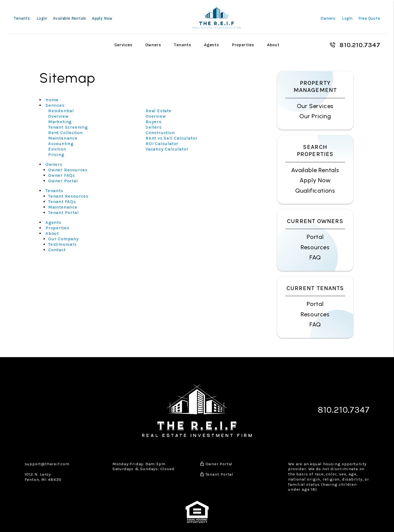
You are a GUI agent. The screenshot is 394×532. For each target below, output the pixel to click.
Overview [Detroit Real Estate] (156, 116)
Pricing (56, 154)
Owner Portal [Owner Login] (63, 181)
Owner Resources (68, 170)
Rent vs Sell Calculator (171, 138)
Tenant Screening (68, 127)
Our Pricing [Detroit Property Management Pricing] (315, 116)
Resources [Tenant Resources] (315, 314)
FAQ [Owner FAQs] (315, 257)
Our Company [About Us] (63, 239)
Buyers (153, 122)
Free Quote (369, 19)
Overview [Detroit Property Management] (58, 116)
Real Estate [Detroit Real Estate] (159, 111)
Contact (57, 250)
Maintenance (63, 138)
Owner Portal (216, 462)
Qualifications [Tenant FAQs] (315, 191)
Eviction (57, 149)
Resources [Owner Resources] (315, 247)
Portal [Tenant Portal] (315, 304)
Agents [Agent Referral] (212, 45)
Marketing (60, 122)
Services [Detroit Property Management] (123, 45)
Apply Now (102, 19)
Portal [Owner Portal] (315, 237)
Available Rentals (70, 19)
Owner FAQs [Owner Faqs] (62, 175)
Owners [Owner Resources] (153, 45)
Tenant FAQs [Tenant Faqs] (62, 202)
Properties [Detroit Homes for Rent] (243, 45)
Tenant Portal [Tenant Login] (63, 212)
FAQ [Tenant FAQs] (315, 324)
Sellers (154, 127)
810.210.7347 (360, 45)
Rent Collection (66, 133)
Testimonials (62, 244)
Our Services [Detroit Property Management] (315, 106)
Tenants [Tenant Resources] (182, 45)
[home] (217, 16)
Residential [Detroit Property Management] (61, 111)
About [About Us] (273, 45)
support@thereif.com (47, 462)
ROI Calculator (162, 144)
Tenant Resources (68, 196)
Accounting (61, 144)
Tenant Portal (217, 473)
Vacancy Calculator (167, 149)
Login (42, 19)
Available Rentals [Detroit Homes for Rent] (315, 170)
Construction (160, 133)
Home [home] (52, 100)
